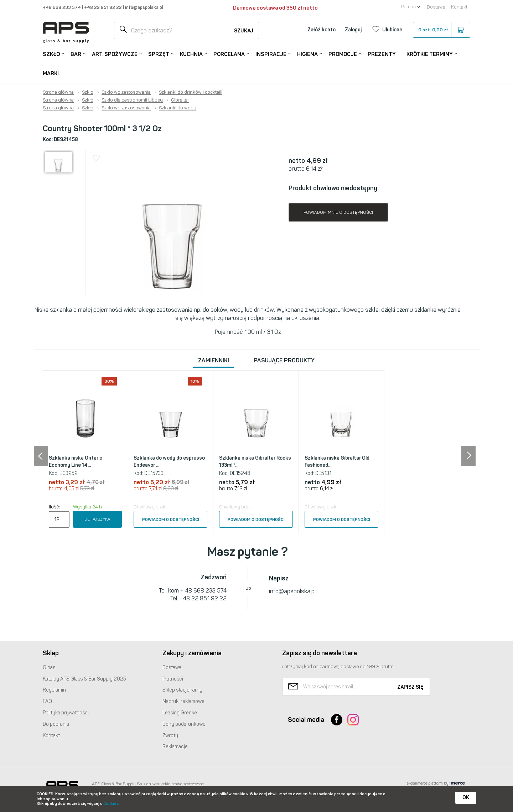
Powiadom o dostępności (171, 519)
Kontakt (459, 7)
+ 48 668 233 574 (203, 591)
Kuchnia (191, 54)
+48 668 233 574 (62, 7)
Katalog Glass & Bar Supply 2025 (84, 679)
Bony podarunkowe (184, 724)
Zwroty (170, 736)
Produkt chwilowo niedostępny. (334, 188)
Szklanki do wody (178, 108)
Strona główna (58, 92)
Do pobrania (56, 724)
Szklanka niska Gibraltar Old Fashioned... (337, 462)
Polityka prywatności (66, 713)
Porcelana (229, 54)
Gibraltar (180, 100)
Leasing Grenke (180, 713)
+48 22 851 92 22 (103, 7)
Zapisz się (410, 687)
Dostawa (436, 7)
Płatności (173, 679)
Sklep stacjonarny (182, 690)
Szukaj (244, 31)
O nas (49, 668)
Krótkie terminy (430, 54)
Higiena (307, 54)
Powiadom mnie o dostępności (338, 212)
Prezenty (382, 54)
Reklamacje (175, 747)
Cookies (111, 804)
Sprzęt (159, 54)
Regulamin (54, 690)
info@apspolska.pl (144, 7)
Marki (51, 73)
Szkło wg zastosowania (126, 92)
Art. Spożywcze (115, 54)
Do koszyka (97, 519)
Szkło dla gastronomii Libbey (132, 100)
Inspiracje (271, 54)
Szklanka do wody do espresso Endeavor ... (169, 462)
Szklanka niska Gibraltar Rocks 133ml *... (255, 462)
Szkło (51, 54)
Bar (76, 54)
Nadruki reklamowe (183, 701)
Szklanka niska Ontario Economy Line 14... (76, 462)
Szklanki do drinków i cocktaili (191, 92)
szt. (441, 30)
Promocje (343, 54)
